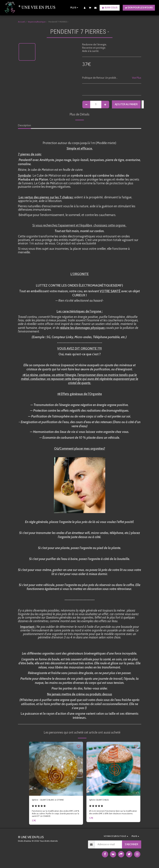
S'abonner (131, 846)
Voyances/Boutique (37, 22)
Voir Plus (137, 78)
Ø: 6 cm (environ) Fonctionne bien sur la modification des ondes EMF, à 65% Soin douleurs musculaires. (112, 815)
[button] (90, 8)
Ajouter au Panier (126, 104)
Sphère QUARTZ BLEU (102, 800)
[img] (56, 769)
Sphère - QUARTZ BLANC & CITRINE (52, 800)
